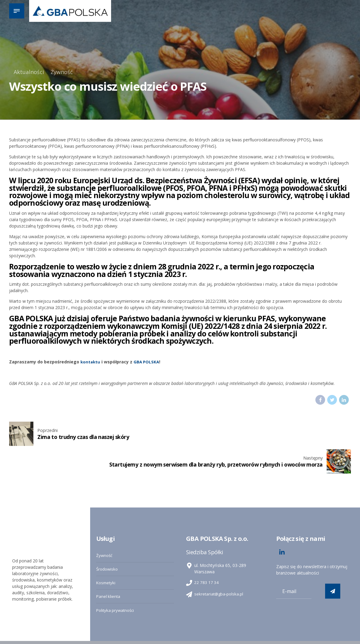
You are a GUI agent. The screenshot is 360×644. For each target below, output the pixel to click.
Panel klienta (109, 569)
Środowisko (108, 542)
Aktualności (29, 72)
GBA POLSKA (148, 362)
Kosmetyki (107, 556)
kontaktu (91, 362)
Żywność (62, 72)
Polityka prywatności (116, 583)
